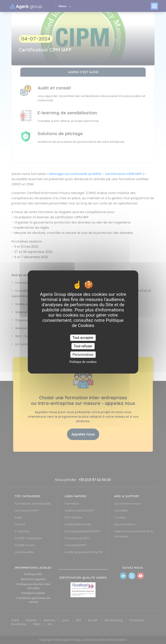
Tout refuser (83, 346)
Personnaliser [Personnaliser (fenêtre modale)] (83, 355)
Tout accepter (83, 337)
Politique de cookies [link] (83, 362)
